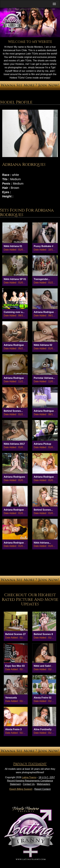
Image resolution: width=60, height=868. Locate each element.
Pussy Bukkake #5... (45, 246)
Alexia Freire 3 (13, 729)
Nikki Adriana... (42, 543)
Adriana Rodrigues (14, 477)
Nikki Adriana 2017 (14, 444)
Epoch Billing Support (21, 789)
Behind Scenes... (13, 411)
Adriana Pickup (42, 444)
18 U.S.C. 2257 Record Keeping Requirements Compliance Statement (31, 781)
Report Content (42, 789)
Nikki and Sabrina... (45, 666)
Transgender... (42, 279)
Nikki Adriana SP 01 (15, 279)
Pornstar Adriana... (44, 378)
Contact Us (29, 784)
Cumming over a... (14, 312)
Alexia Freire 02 (43, 698)
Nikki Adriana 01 (13, 246)
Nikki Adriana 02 (43, 345)
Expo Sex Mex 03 (15, 666)
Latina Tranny (29, 777)
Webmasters (44, 784)
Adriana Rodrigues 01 (16, 543)
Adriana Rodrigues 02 (16, 510)
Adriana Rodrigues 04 (46, 477)
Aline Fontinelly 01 (44, 729)
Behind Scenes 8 (43, 634)
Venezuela (11, 698)
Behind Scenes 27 (15, 634)
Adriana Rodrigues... (45, 312)
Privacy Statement (30, 764)
